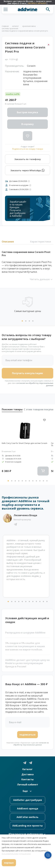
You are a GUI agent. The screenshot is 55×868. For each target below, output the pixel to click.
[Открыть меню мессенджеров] (48, 855)
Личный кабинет (28, 785)
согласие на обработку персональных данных (35, 384)
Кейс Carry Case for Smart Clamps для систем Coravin (24, 443)
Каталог (27, 769)
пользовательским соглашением (16, 854)
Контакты (27, 779)
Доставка (28, 774)
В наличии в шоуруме (19, 185)
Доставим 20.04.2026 (18, 181)
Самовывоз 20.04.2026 (19, 189)
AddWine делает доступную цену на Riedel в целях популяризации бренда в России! (27, 663)
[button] (6, 9)
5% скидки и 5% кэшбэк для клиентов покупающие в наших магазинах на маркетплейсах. (25, 646)
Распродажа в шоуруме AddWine (25, 633)
